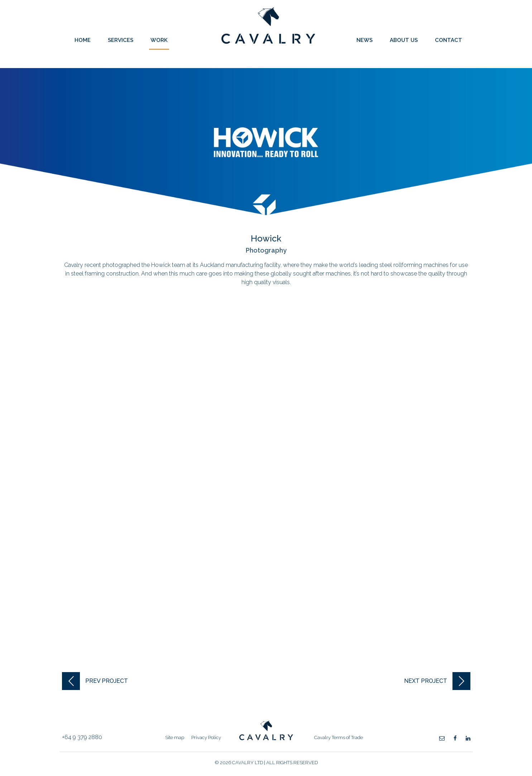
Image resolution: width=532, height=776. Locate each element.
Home (83, 40)
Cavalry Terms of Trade (339, 737)
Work (159, 40)
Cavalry (268, 42)
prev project (107, 681)
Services (121, 40)
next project (426, 681)
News (365, 40)
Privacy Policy (206, 737)
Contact (449, 40)
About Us (404, 40)
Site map (175, 737)
